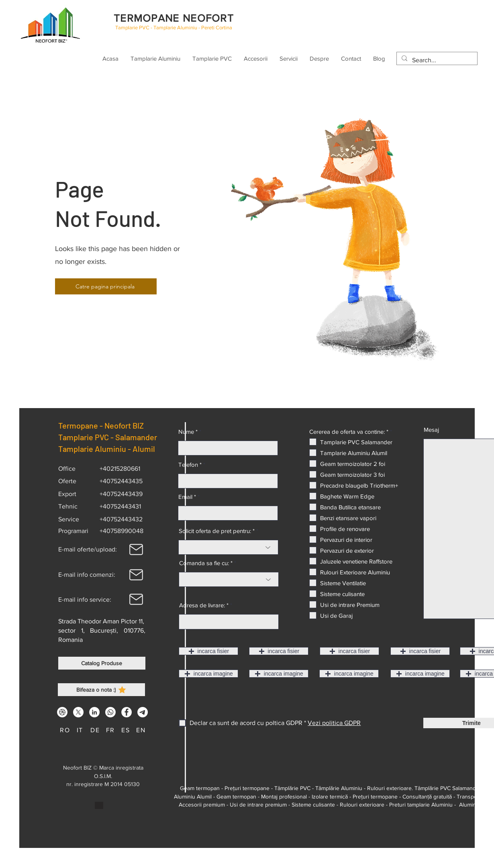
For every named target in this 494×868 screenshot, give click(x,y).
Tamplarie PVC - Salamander (108, 437)
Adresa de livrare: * (204, 605)
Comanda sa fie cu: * (206, 563)
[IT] (81, 730)
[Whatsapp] (110, 712)
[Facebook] (127, 712)
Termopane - (81, 425)
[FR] (111, 730)
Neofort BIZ (127, 425)
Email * (187, 497)
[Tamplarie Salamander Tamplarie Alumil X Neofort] (78, 712)
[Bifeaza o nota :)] (101, 690)
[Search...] (436, 60)
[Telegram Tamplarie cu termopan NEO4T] (143, 712)
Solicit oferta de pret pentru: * (217, 531)
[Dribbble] (62, 712)
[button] (208, 651)
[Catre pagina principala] (106, 286)
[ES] (127, 730)
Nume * (188, 432)
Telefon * (190, 465)
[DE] (96, 730)
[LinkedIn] (94, 712)
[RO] (66, 730)
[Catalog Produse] (102, 663)
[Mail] (136, 549)
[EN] (142, 730)
